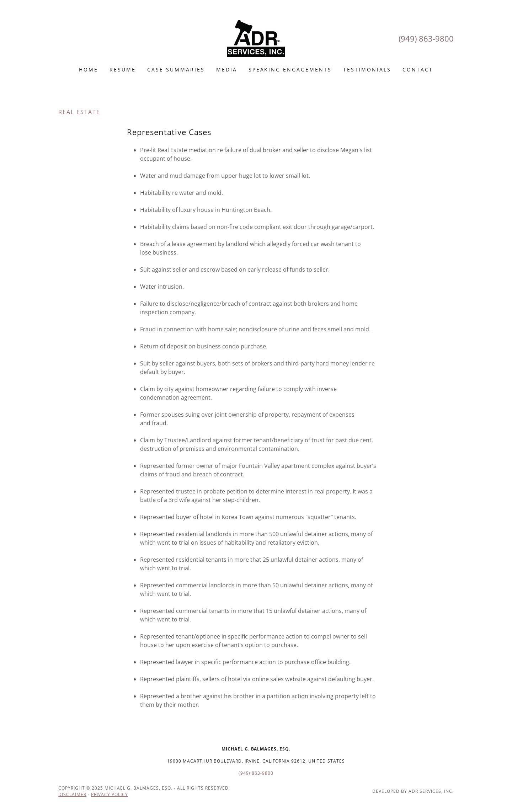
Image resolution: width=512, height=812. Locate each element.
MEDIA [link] (227, 70)
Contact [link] (418, 70)
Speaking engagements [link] (290, 70)
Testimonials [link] (367, 70)
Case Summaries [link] (176, 70)
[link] (256, 38)
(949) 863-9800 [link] (426, 38)
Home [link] (89, 70)
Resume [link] (123, 70)
